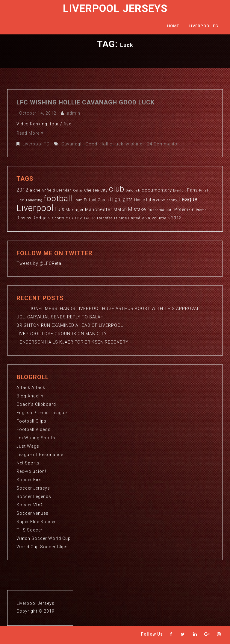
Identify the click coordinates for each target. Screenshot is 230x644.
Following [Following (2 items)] (34, 200)
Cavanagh (72, 144)
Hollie (106, 144)
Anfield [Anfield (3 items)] (48, 190)
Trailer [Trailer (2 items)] (89, 218)
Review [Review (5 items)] (24, 218)
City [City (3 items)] (104, 190)
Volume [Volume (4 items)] (159, 218)
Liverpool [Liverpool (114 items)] (35, 208)
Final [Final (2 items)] (204, 190)
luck (119, 144)
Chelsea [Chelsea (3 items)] (92, 190)
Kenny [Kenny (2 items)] (172, 200)
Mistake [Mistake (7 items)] (137, 209)
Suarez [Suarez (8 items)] (74, 218)
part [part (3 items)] (169, 210)
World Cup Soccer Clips (42, 547)
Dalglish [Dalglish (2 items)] (133, 190)
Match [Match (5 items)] (120, 209)
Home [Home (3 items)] (140, 200)
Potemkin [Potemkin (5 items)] (184, 209)
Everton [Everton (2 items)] (180, 190)
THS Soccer (29, 530)
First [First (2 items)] (21, 200)
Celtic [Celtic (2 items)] (78, 190)
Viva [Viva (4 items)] (146, 218)
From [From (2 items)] (78, 200)
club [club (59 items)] (117, 189)
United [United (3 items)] (134, 218)
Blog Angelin (30, 396)
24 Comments (162, 144)
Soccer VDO (29, 505)
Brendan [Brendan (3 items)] (64, 190)
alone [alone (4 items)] (35, 190)
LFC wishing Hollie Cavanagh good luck (86, 102)
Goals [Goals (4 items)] (103, 200)
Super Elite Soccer (36, 522)
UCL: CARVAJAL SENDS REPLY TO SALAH (60, 317)
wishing (134, 144)
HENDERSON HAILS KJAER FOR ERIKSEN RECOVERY (72, 342)
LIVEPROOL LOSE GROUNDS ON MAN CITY (62, 334)
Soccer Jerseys (33, 488)
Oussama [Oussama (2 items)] (156, 210)
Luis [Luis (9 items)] (60, 209)
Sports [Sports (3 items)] (58, 218)
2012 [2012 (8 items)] (22, 190)
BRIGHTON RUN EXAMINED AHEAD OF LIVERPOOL (70, 325)
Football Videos (34, 429)
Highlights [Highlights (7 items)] (122, 200)
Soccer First (30, 480)
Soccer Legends (34, 496)
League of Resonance (40, 455)
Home (173, 26)
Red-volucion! (31, 471)
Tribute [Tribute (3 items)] (120, 218)
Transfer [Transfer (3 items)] (104, 218)
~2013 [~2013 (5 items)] (175, 218)
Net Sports (28, 463)
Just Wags (28, 446)
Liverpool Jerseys (115, 9)
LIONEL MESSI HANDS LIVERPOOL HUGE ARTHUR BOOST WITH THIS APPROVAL (108, 309)
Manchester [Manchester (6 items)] (99, 209)
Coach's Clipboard (36, 404)
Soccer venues (32, 513)
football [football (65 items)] (58, 198)
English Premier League (42, 413)
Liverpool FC (203, 26)
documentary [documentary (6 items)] (157, 190)
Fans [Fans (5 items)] (193, 190)
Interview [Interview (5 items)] (156, 200)
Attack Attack (31, 388)
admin (74, 113)
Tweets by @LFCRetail (40, 263)
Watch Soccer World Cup (44, 538)
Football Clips (31, 421)
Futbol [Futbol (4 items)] (90, 200)
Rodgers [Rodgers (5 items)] (42, 218)
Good (91, 144)
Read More (30, 133)
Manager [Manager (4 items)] (75, 210)
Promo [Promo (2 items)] (201, 210)
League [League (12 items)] (188, 199)
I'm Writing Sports (36, 438)
